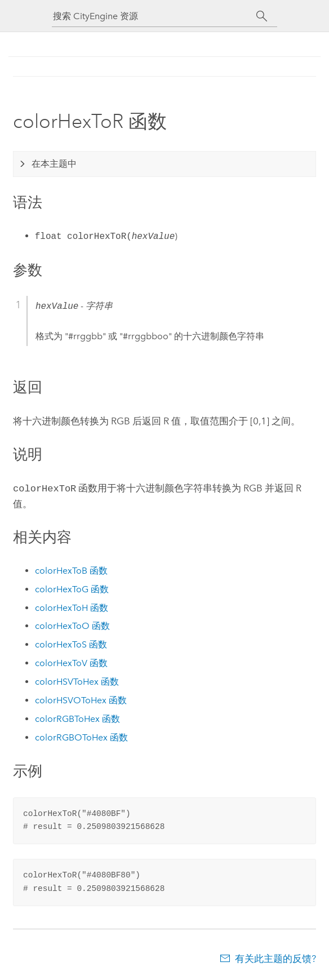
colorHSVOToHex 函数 (81, 699)
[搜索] (262, 16)
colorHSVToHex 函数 (77, 680)
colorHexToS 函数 (71, 643)
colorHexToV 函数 (71, 662)
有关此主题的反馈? (275, 957)
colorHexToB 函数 (71, 569)
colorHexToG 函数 (72, 588)
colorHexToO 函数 (72, 625)
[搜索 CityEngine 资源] (154, 16)
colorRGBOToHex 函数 (81, 736)
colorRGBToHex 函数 (77, 718)
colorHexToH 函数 (72, 607)
